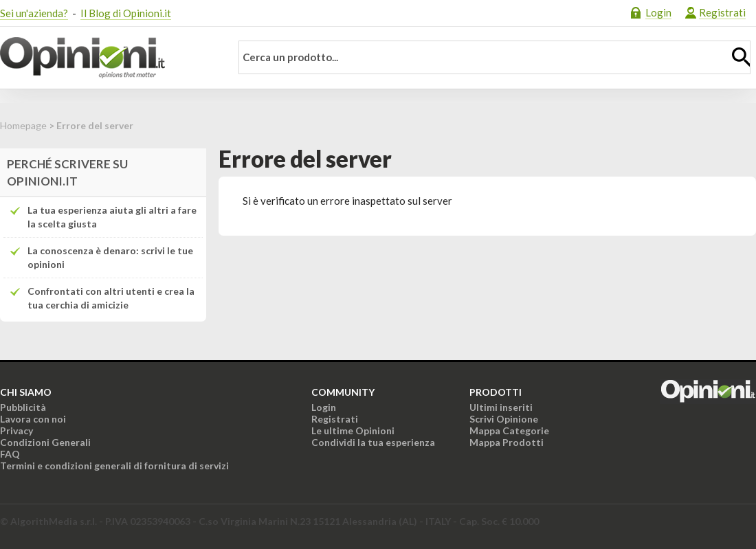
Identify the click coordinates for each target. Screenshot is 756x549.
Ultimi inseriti (501, 407)
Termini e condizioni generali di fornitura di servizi (114, 466)
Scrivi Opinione (504, 419)
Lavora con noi (33, 419)
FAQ (10, 454)
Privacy (16, 430)
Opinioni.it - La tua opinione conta (107, 58)
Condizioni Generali (45, 442)
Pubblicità (23, 407)
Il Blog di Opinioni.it (126, 13)
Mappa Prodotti (507, 442)
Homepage (23, 125)
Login (658, 12)
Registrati (722, 12)
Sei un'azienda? (34, 13)
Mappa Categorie (509, 430)
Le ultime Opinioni (353, 430)
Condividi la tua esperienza (373, 442)
